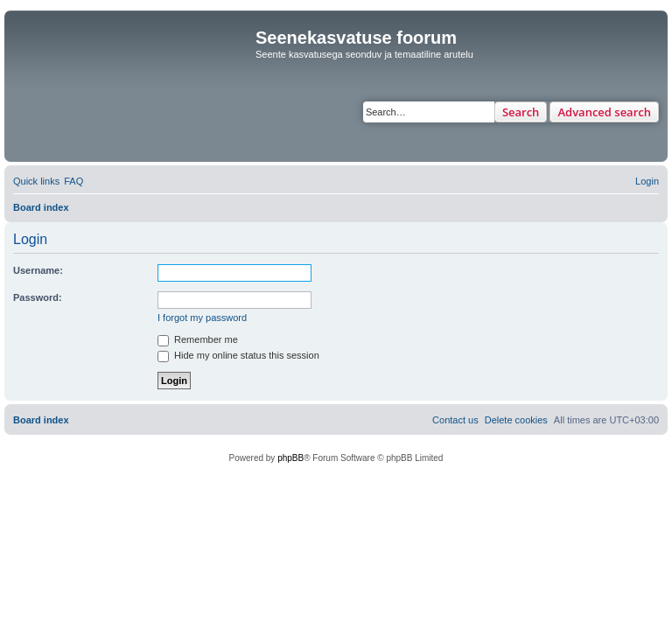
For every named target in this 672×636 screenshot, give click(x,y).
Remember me (198, 339)
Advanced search (604, 112)
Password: (38, 297)
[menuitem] (73, 181)
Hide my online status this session (238, 355)
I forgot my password (202, 318)
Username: (38, 270)
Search (521, 112)
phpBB (290, 458)
